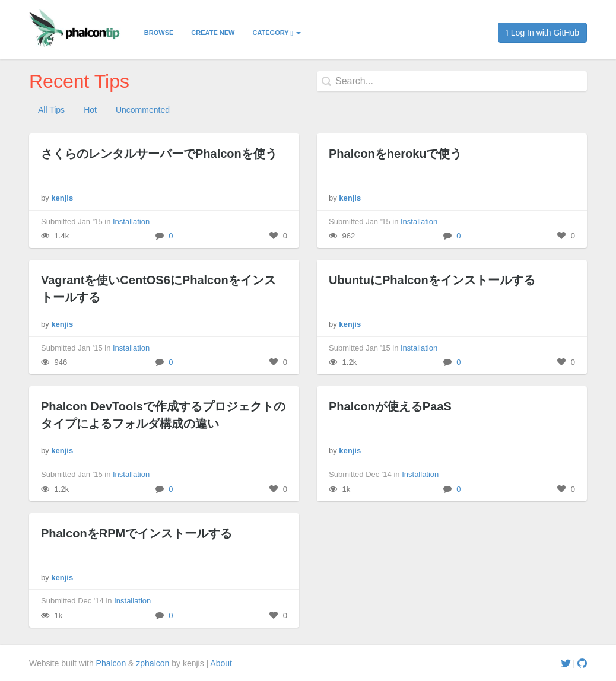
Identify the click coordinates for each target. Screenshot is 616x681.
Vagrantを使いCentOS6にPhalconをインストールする (158, 289)
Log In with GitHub (542, 33)
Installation (131, 222)
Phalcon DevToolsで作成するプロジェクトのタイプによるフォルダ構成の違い (163, 415)
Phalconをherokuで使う (395, 154)
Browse (159, 33)
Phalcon (111, 663)
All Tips (51, 110)
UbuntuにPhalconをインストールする (432, 280)
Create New (213, 33)
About (221, 663)
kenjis (62, 198)
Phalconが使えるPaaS (390, 406)
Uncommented (143, 110)
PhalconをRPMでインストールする (136, 533)
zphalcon (153, 663)
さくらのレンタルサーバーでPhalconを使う (159, 154)
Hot (90, 110)
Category (276, 33)
